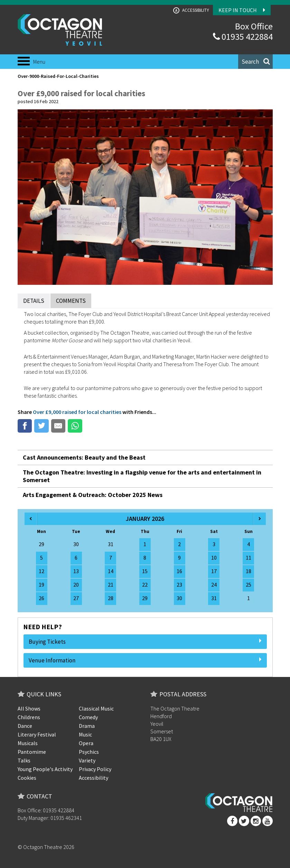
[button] (255, 62)
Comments (71, 301)
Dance (25, 726)
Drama (87, 726)
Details (34, 301)
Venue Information (145, 660)
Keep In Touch (242, 10)
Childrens (29, 717)
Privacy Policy (95, 769)
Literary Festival (37, 734)
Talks (24, 760)
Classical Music (96, 708)
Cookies (27, 778)
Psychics (89, 752)
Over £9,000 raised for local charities (77, 412)
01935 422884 (243, 37)
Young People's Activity (45, 769)
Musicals (28, 743)
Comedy (88, 717)
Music (85, 734)
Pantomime (32, 752)
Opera (86, 743)
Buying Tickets (145, 642)
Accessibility (191, 10)
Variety (87, 760)
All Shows (29, 708)
